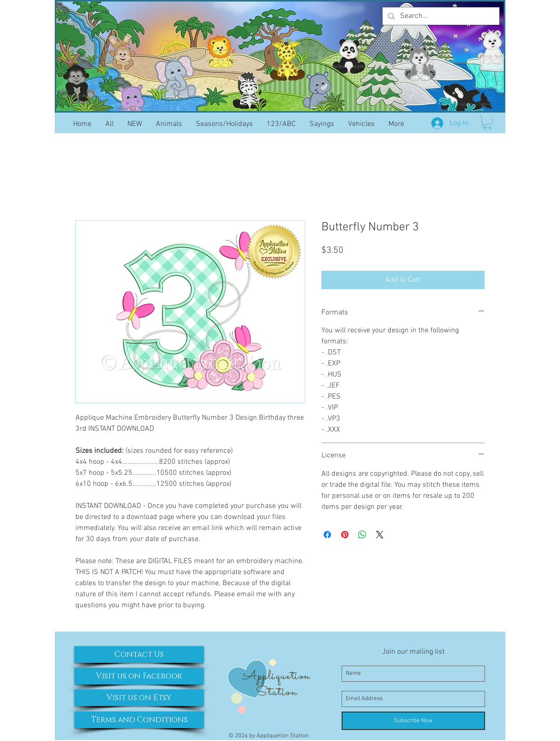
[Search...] (440, 16)
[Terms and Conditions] (139, 720)
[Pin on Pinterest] (345, 535)
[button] (487, 123)
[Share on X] (380, 535)
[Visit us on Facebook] (139, 676)
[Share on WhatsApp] (362, 535)
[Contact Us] (139, 655)
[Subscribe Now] (413, 721)
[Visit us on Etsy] (139, 698)
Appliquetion (276, 676)
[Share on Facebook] (327, 535)
